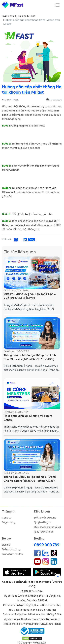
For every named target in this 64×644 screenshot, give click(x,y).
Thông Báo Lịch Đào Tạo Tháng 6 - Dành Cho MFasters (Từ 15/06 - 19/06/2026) (30, 357)
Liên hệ (6, 545)
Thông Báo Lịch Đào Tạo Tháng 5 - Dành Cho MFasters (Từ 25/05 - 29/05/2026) (30, 479)
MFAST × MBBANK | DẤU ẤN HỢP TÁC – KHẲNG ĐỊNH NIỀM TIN (30, 297)
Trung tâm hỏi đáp (12, 554)
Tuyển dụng (9, 522)
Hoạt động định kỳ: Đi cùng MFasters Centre (28, 418)
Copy (31, 240)
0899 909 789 (47, 545)
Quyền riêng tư (43, 522)
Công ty (7, 518)
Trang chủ (8, 16)
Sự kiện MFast (26, 16)
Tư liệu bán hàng (11, 549)
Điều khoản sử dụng (45, 518)
